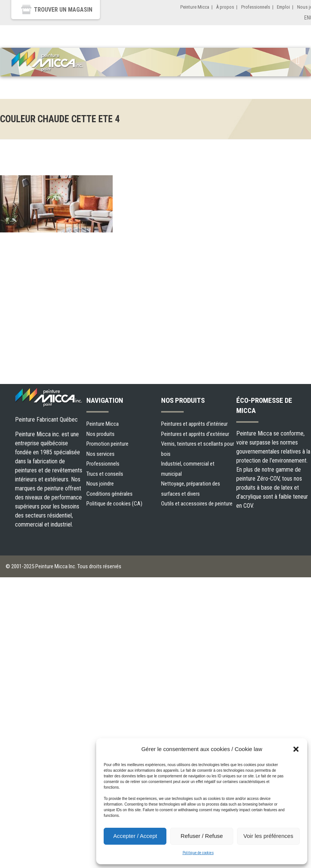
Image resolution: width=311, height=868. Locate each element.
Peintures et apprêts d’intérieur (194, 424)
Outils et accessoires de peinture (197, 504)
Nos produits (100, 434)
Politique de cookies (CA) (114, 504)
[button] (296, 749)
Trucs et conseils (105, 474)
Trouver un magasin (63, 10)
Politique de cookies (198, 853)
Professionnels (256, 7)
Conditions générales (109, 494)
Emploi (283, 7)
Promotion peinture (107, 444)
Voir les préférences (268, 836)
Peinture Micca (195, 7)
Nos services (100, 454)
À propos (225, 7)
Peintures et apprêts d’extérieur (195, 434)
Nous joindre (100, 484)
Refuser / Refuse (202, 836)
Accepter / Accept (135, 836)
